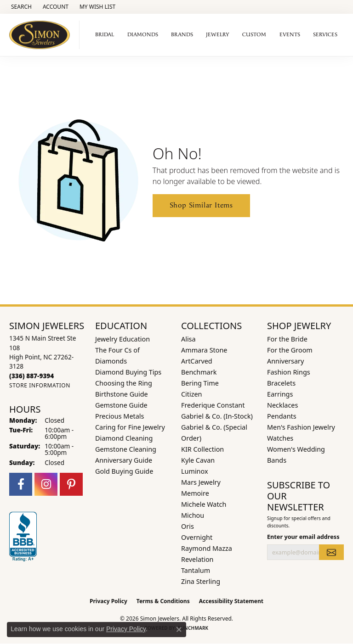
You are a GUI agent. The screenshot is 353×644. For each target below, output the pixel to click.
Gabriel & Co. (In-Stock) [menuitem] (217, 416)
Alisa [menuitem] (188, 339)
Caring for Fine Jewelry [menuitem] (130, 427)
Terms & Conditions (163, 601)
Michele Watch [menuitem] (204, 504)
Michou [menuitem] (193, 515)
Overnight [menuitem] (197, 537)
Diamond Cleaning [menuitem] (124, 438)
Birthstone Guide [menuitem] (122, 394)
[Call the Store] (31, 376)
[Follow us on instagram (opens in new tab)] (46, 484)
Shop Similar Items (201, 205)
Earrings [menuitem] (280, 394)
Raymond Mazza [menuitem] (207, 548)
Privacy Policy (108, 601)
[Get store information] (40, 385)
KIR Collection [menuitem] (202, 449)
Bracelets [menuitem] (281, 383)
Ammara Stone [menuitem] (204, 350)
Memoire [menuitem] (195, 493)
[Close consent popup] (179, 629)
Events (290, 35)
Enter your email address (303, 537)
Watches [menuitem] (280, 438)
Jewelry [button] (218, 35)
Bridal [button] (105, 35)
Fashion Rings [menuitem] (289, 372)
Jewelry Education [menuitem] (122, 339)
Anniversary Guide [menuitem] (124, 460)
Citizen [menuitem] (192, 394)
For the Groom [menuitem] (290, 350)
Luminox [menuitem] (195, 471)
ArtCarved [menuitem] (197, 361)
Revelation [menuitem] (197, 559)
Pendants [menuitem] (282, 416)
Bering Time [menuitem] (200, 383)
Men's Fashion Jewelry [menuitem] (301, 427)
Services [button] (325, 35)
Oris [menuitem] (188, 526)
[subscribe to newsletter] (331, 552)
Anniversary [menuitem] (285, 361)
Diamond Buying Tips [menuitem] (128, 372)
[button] (20, 7)
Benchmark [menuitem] (199, 372)
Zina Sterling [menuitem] (201, 581)
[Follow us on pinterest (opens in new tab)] (71, 484)
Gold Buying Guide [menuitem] (124, 471)
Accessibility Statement (231, 601)
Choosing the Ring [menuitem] (124, 383)
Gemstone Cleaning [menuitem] (126, 449)
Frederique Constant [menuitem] (213, 405)
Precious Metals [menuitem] (120, 416)
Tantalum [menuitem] (196, 570)
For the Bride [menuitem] (287, 339)
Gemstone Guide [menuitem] (121, 405)
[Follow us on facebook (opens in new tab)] (21, 484)
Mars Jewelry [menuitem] (201, 482)
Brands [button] (182, 35)
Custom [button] (254, 35)
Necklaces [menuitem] (282, 405)
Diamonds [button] (143, 35)
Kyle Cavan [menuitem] (198, 460)
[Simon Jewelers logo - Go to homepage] (42, 35)
